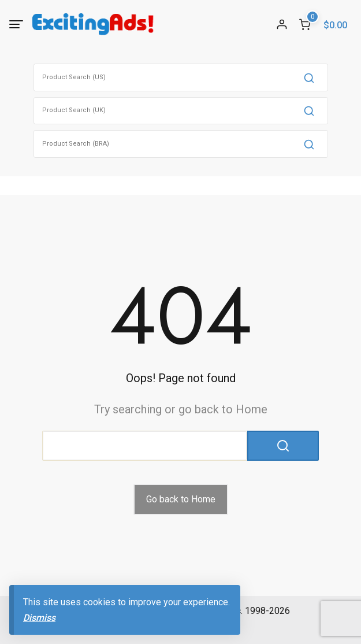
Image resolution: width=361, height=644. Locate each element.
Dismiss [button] (39, 618)
